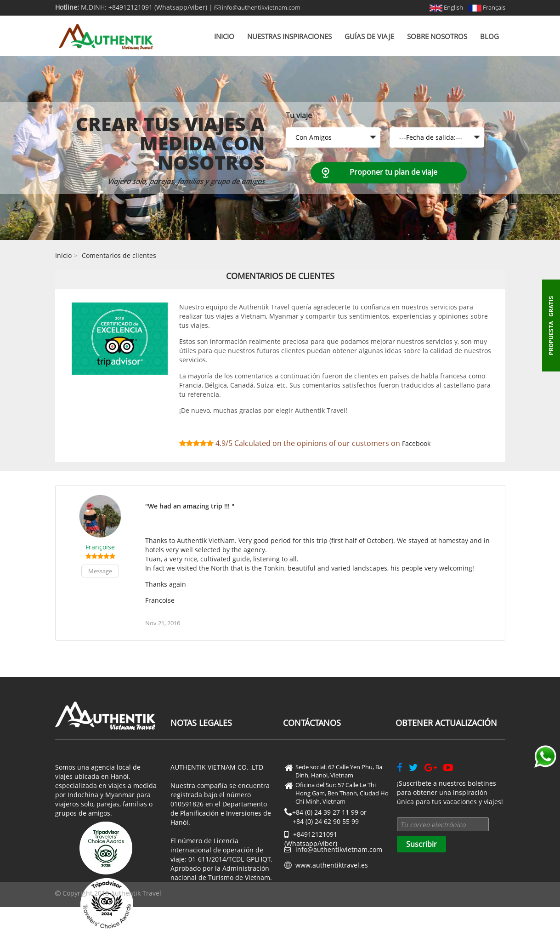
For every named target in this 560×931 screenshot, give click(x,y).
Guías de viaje (369, 36)
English (446, 7)
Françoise (100, 547)
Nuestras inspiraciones (289, 36)
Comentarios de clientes (119, 255)
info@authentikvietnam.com (257, 7)
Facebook (416, 443)
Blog (489, 36)
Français (487, 7)
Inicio (224, 36)
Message (100, 571)
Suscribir (421, 844)
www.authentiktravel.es (332, 865)
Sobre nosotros (437, 36)
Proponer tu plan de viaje (393, 172)
